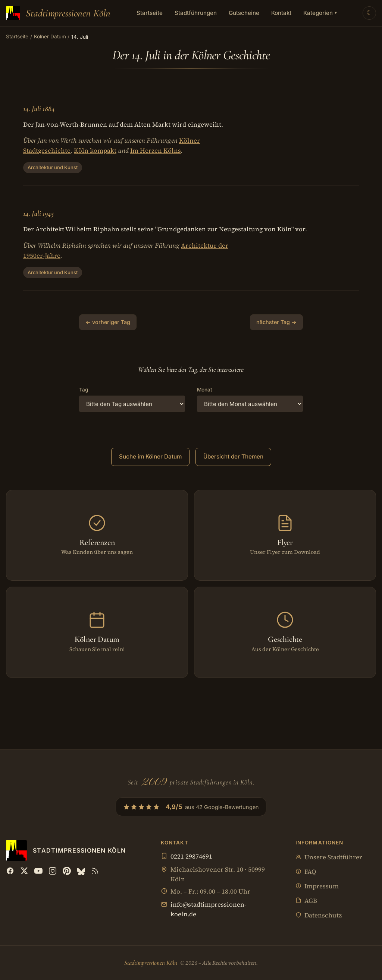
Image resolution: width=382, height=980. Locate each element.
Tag (84, 390)
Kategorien (320, 13)
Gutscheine (244, 13)
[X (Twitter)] (24, 871)
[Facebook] (10, 871)
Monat (205, 390)
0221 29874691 (191, 857)
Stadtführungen (196, 13)
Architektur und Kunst (53, 167)
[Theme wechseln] (369, 13)
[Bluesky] (81, 871)
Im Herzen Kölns (156, 151)
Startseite (150, 13)
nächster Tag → (276, 322)
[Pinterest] (67, 871)
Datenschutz (319, 916)
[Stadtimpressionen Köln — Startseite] (58, 13)
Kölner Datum (50, 37)
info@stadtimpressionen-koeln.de (208, 909)
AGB (306, 901)
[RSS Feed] (95, 871)
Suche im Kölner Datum (150, 456)
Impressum (317, 887)
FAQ (306, 872)
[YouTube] (38, 871)
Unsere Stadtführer (329, 858)
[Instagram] (53, 871)
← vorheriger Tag (108, 322)
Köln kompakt (95, 151)
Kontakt (281, 13)
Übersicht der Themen (233, 456)
